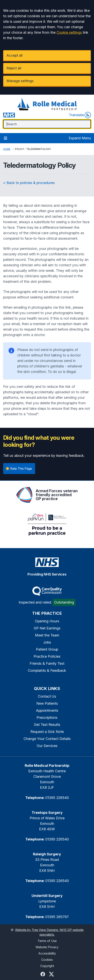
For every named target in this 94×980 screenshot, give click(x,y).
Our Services (47, 746)
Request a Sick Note (47, 732)
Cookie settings (69, 32)
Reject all (14, 68)
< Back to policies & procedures (29, 183)
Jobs (47, 642)
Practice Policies (47, 656)
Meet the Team (47, 635)
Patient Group (47, 649)
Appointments (47, 710)
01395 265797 (57, 917)
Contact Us (47, 696)
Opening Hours (47, 621)
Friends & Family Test (47, 663)
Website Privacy (47, 947)
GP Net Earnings (47, 628)
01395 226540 (57, 798)
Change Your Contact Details (47, 739)
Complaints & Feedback (47, 670)
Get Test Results (47, 725)
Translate (80, 115)
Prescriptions (47, 718)
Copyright (47, 966)
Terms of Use (47, 941)
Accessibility (47, 953)
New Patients (47, 703)
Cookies (47, 960)
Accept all (15, 55)
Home (7, 149)
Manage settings (20, 81)
